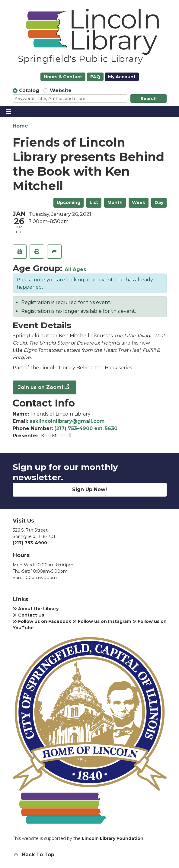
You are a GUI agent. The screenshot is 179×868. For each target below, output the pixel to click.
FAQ (95, 77)
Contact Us (28, 615)
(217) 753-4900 (30, 543)
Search (149, 99)
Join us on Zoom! (41, 387)
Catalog (29, 91)
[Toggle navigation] (8, 112)
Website (61, 91)
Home (20, 126)
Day (159, 202)
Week (139, 202)
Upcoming (69, 202)
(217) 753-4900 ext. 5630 (86, 428)
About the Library (36, 609)
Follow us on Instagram (102, 621)
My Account (122, 77)
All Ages (75, 269)
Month (115, 202)
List (94, 202)
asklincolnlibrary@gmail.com (67, 421)
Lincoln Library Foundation (113, 838)
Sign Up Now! (89, 489)
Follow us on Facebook (42, 621)
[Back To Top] (90, 855)
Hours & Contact (63, 77)
